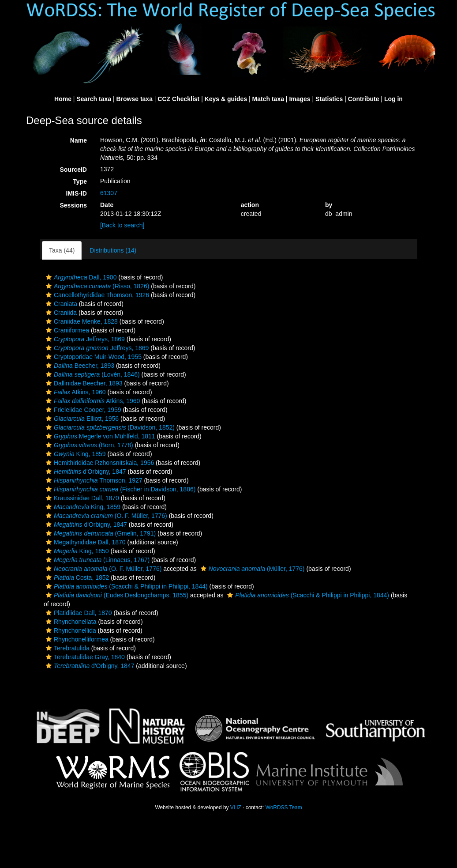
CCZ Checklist (178, 99)
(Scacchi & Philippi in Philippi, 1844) (126, 586)
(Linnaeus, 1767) (97, 560)
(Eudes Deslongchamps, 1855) (116, 595)
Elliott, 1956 (81, 419)
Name (79, 140)
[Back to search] (122, 225)
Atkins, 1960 (75, 392)
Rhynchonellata (70, 622)
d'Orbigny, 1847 (85, 472)
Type (80, 181)
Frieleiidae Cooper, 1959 (82, 410)
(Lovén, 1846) (92, 374)
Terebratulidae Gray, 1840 (84, 657)
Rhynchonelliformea (76, 639)
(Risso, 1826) (96, 286)
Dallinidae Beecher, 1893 (83, 383)
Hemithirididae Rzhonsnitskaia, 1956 (99, 463)
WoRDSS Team (284, 808)
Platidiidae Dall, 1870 (78, 613)
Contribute (364, 99)
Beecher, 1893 (79, 366)
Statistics (329, 99)
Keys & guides (226, 99)
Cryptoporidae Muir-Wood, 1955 (93, 357)
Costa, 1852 (76, 577)
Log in (393, 99)
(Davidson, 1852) (109, 427)
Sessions (73, 205)
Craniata (60, 304)
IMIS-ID (77, 193)
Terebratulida (67, 648)
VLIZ (236, 808)
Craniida (60, 313)
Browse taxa (134, 99)
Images (300, 99)
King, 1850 (76, 551)
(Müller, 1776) (252, 569)
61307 (109, 193)
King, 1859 (75, 454)
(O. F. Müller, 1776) (105, 516)
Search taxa (94, 99)
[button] (49, 277)
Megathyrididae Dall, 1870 (85, 542)
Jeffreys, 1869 (84, 339)
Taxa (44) (62, 250)
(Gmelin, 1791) (100, 533)
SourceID (73, 170)
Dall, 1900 (80, 277)
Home (63, 99)
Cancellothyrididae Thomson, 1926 (96, 295)
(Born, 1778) (88, 445)
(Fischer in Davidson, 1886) (120, 489)
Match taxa (268, 99)
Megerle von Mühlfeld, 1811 (99, 436)
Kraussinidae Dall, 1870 (81, 498)
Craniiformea (66, 330)
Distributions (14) (113, 250)
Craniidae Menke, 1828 (81, 321)
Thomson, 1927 (93, 480)
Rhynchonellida (70, 630)
